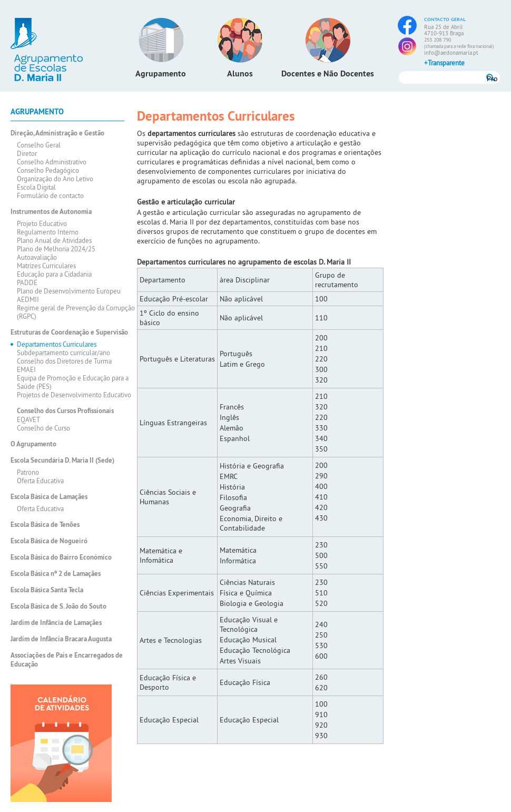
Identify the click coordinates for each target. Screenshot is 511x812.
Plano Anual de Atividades (54, 240)
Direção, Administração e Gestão (57, 133)
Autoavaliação (37, 257)
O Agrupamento (33, 444)
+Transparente (444, 63)
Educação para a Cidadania (54, 274)
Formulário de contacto (50, 195)
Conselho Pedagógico (48, 170)
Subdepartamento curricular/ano (63, 353)
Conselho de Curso (43, 428)
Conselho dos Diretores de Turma (64, 361)
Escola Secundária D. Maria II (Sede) (62, 460)
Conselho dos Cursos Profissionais (65, 411)
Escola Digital (36, 187)
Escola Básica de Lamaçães (49, 497)
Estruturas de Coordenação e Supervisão (69, 332)
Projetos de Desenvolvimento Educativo (74, 395)
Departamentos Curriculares (57, 344)
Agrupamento (161, 74)
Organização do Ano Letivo (55, 179)
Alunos (240, 74)
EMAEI (26, 369)
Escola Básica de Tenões (45, 525)
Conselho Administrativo (52, 162)
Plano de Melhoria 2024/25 (56, 249)
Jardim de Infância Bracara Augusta (61, 639)
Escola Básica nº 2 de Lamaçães (56, 574)
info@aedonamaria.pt (451, 53)
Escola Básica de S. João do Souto (58, 606)
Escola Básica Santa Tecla (47, 590)
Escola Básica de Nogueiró (49, 541)
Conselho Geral (39, 145)
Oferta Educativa (40, 481)
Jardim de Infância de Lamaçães (56, 623)
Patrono (28, 472)
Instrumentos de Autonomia (51, 212)
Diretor (27, 153)
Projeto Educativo (42, 223)
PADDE (27, 282)
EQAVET (28, 419)
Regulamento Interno (48, 232)
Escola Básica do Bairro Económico (61, 557)
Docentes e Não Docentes (328, 74)
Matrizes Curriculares (46, 266)
